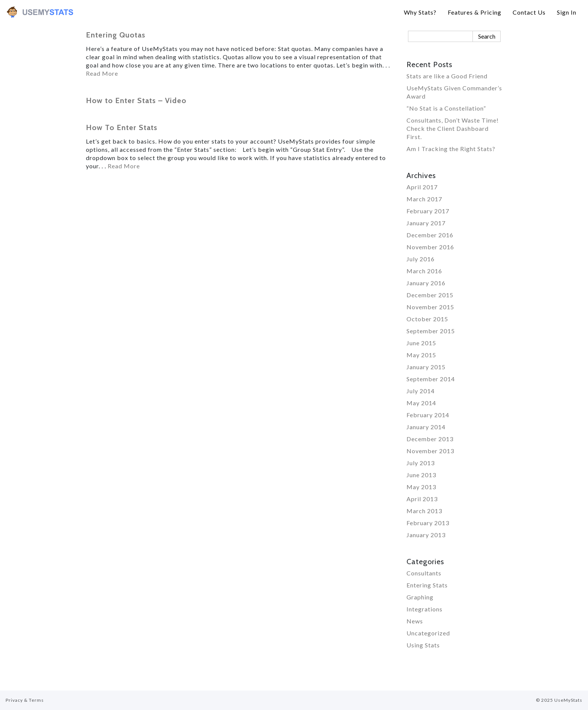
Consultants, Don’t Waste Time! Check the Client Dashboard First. (453, 128)
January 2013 (426, 535)
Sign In (567, 12)
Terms (36, 700)
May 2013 (421, 487)
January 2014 (426, 427)
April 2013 (422, 499)
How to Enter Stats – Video (136, 100)
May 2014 (421, 403)
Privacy (14, 700)
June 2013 (421, 475)
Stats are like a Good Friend (447, 76)
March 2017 (424, 199)
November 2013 (430, 451)
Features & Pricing (475, 12)
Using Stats (423, 645)
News (415, 621)
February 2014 (428, 415)
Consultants (424, 573)
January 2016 (426, 283)
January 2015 (426, 367)
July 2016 (421, 259)
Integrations (424, 609)
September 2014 (431, 379)
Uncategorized (428, 633)
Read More (102, 73)
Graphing (420, 597)
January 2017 (426, 223)
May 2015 (421, 355)
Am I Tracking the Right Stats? (451, 149)
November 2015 (430, 307)
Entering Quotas (116, 35)
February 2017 (428, 211)
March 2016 (424, 271)
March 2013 (424, 511)
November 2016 (430, 247)
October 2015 (427, 319)
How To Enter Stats (122, 127)
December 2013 (430, 439)
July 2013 (421, 463)
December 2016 (430, 235)
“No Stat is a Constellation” (446, 108)
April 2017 (422, 187)
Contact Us (529, 12)
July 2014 (421, 391)
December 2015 (430, 295)
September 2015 (431, 331)
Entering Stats (427, 585)
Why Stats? (420, 12)
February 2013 (428, 523)
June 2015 (421, 343)
